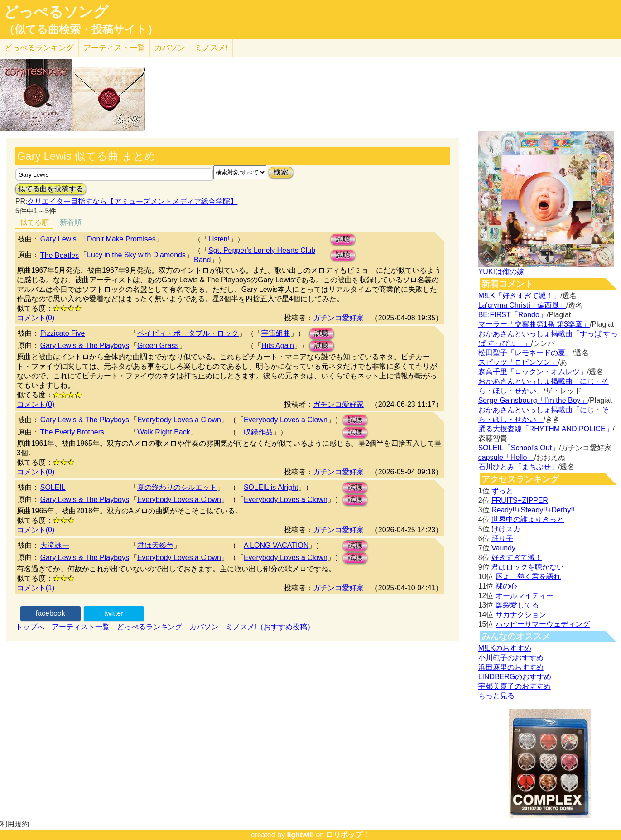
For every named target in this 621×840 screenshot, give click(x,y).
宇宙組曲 (276, 333)
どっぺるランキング (149, 627)
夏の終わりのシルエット (177, 487)
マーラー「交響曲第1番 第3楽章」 (534, 324)
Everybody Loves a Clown (179, 420)
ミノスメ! (211, 48)
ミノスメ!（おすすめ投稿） (270, 627)
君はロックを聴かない (528, 567)
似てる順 (34, 222)
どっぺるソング (56, 12)
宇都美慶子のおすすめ (515, 686)
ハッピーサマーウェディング (543, 624)
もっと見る (496, 696)
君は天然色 (155, 545)
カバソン (170, 48)
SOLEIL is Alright (271, 487)
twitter (114, 613)
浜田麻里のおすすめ (511, 667)
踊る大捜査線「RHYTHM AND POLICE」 (546, 429)
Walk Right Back (164, 432)
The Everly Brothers (72, 432)
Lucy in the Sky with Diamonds (136, 255)
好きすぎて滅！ (517, 558)
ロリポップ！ (348, 835)
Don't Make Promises (121, 239)
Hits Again (278, 345)
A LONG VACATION (276, 545)
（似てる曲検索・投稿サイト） (81, 29)
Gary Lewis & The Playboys (85, 345)
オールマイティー (525, 596)
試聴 (343, 239)
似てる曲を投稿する (51, 189)
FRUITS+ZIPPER (520, 500)
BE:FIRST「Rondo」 (513, 315)
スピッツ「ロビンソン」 (518, 362)
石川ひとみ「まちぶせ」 (518, 467)
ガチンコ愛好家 (338, 318)
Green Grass (158, 345)
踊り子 (502, 538)
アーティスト (114, 48)
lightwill (300, 835)
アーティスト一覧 (81, 627)
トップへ (30, 627)
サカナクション (521, 615)
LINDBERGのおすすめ (515, 677)
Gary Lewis (58, 239)
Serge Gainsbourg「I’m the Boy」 (533, 400)
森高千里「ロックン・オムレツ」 (533, 372)
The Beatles (60, 255)
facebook (51, 613)
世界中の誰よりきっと (528, 519)
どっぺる (39, 48)
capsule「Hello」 (506, 457)
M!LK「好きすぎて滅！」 (519, 296)
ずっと (502, 491)
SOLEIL (53, 487)
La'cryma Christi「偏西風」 (522, 305)
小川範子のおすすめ (511, 658)
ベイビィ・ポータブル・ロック (188, 333)
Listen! (219, 239)
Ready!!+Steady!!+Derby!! (533, 510)
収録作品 (258, 432)
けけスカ (506, 529)
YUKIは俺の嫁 (501, 272)
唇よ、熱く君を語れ (528, 577)
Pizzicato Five (63, 333)
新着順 (71, 222)
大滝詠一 (55, 545)
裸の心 (506, 586)
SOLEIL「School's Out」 (519, 448)
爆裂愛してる (517, 605)
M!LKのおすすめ (505, 648)
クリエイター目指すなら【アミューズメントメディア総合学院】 (132, 201)
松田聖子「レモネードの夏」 (525, 353)
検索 (281, 172)
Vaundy (503, 548)
